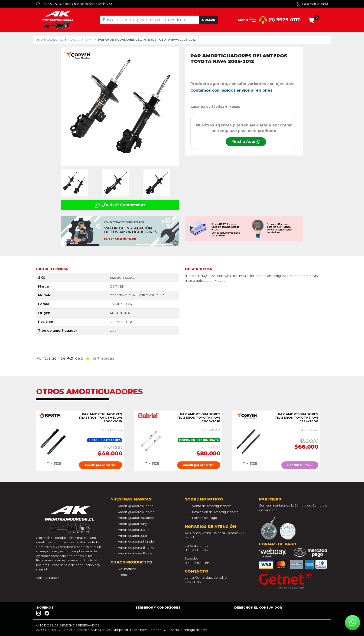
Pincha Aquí (246, 141)
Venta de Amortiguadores (212, 506)
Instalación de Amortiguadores (215, 512)
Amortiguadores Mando (136, 541)
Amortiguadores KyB (134, 524)
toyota (74, 40)
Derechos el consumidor (258, 607)
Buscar (209, 20)
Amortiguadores (50, 40)
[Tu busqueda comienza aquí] (149, 20)
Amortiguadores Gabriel (136, 506)
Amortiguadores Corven (136, 512)
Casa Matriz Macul (312, 4)
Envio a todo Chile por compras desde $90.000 (77, 4)
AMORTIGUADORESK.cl (54, 630)
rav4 (89, 40)
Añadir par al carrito (101, 465)
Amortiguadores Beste (135, 553)
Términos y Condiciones (158, 607)
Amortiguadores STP (133, 530)
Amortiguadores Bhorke (136, 547)
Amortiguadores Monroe (137, 518)
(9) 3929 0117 (279, 20)
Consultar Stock (300, 465)
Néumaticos (127, 569)
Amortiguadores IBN (133, 536)
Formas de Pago (205, 518)
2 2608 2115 (193, 582)
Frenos (123, 575)
